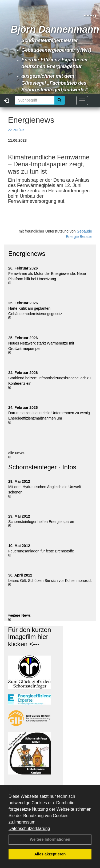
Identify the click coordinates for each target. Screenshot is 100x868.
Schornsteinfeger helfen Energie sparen (41, 522)
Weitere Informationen (50, 839)
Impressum (25, 822)
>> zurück (16, 130)
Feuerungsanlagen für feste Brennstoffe (41, 551)
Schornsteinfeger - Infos (42, 467)
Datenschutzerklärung (29, 828)
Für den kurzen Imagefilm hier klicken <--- (29, 637)
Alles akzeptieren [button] (50, 854)
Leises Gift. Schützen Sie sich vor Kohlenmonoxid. (50, 581)
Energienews (27, 254)
